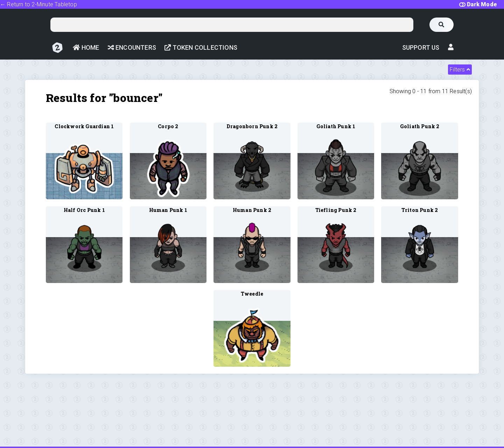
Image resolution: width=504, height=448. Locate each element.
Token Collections (201, 47)
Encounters (132, 47)
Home (86, 47)
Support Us (421, 47)
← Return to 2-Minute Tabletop (38, 4)
